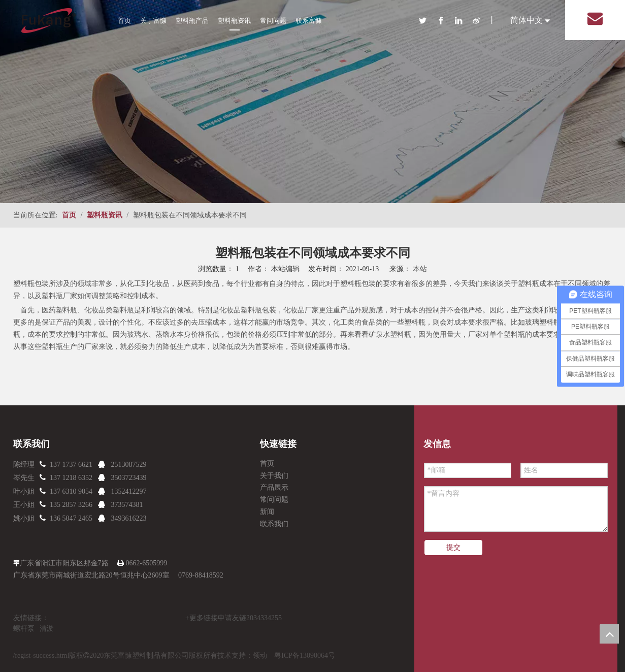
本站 (420, 269)
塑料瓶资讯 (234, 21)
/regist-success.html (41, 655)
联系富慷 (309, 21)
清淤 (47, 629)
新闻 (267, 512)
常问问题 (273, 21)
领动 (260, 655)
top (609, 634)
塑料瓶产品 (192, 21)
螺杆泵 (24, 629)
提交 (453, 547)
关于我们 (274, 476)
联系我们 (274, 524)
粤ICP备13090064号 (305, 655)
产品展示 (274, 487)
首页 (124, 21)
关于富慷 (153, 21)
